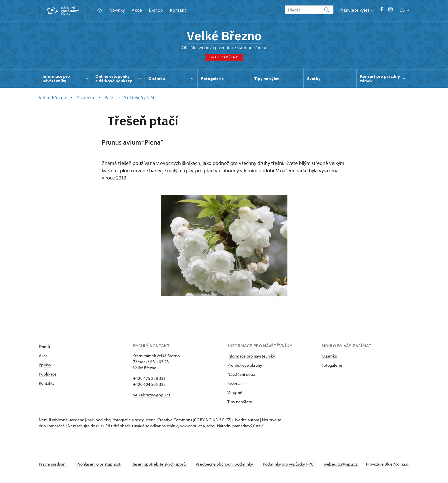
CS (404, 10)
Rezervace (237, 383)
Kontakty (47, 383)
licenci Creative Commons (168, 420)
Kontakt (178, 10)
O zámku (329, 356)
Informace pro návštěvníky (251, 356)
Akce (137, 10)
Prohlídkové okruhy (245, 365)
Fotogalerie (332, 365)
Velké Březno (224, 36)
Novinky (117, 10)
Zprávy (45, 365)
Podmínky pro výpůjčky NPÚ (289, 464)
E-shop (156, 10)
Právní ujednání (53, 464)
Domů (44, 347)
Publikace (48, 374)
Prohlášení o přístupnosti (99, 464)
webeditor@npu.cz (341, 464)
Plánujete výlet (356, 10)
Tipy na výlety (240, 402)
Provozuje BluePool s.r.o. (388, 464)
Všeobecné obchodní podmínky (225, 464)
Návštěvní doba (241, 374)
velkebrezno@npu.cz (152, 395)
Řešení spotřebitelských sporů (159, 464)
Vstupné (235, 393)
